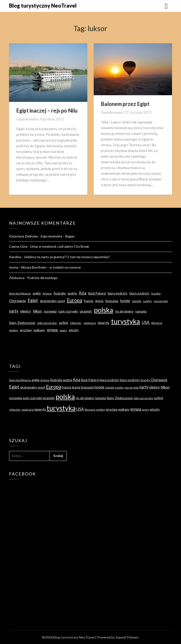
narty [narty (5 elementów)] (14, 311)
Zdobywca (17, 278)
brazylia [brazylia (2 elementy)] (156, 293)
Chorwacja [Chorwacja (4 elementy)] (17, 301)
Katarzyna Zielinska (23, 236)
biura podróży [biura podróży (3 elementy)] (118, 293)
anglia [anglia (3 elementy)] (37, 293)
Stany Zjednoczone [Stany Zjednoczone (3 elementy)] (22, 323)
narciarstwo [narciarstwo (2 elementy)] (161, 301)
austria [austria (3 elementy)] (72, 293)
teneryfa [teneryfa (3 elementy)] (103, 323)
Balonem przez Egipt (125, 104)
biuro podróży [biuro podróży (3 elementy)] (139, 293)
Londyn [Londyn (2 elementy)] (147, 301)
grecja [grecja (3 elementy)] (99, 301)
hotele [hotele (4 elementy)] (125, 301)
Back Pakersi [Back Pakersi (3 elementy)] (97, 293)
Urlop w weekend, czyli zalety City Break (60, 246)
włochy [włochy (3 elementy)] (74, 330)
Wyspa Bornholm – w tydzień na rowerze (51, 267)
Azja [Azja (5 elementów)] (83, 293)
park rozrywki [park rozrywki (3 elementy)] (68, 311)
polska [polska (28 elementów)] (104, 310)
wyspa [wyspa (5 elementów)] (52, 330)
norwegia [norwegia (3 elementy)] (50, 311)
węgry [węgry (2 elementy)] (63, 330)
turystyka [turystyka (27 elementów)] (125, 321)
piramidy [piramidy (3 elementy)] (86, 311)
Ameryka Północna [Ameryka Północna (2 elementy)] (20, 293)
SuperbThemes (127, 637)
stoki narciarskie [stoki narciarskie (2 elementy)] (47, 323)
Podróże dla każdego (42, 278)
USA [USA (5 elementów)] (146, 322)
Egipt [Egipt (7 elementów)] (33, 300)
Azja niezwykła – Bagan (58, 236)
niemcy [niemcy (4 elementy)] (26, 311)
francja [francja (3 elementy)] (89, 301)
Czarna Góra (18, 246)
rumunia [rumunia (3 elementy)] (141, 311)
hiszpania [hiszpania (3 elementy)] (112, 301)
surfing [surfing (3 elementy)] (63, 323)
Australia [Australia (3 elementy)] (60, 293)
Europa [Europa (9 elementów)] (74, 300)
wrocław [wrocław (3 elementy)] (26, 330)
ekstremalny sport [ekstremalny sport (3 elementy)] (52, 301)
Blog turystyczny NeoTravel (43, 6)
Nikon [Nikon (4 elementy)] (37, 311)
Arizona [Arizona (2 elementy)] (47, 293)
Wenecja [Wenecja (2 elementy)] (157, 323)
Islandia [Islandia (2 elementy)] (137, 301)
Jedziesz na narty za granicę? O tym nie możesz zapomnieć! (67, 257)
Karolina (15, 257)
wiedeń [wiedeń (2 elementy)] (13, 330)
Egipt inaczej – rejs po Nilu (47, 111)
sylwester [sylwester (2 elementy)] (76, 323)
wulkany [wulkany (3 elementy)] (39, 330)
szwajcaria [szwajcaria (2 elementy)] (90, 323)
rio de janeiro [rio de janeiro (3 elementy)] (124, 311)
